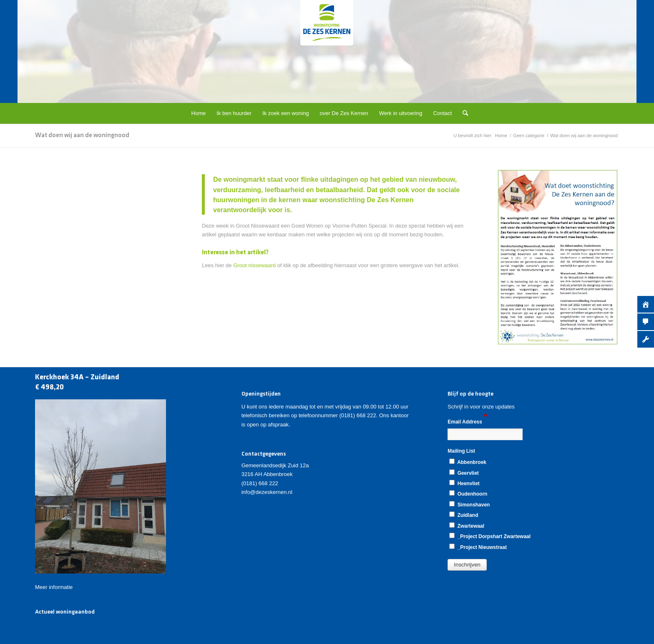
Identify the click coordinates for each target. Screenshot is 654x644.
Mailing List (463, 451)
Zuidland (464, 515)
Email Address (467, 421)
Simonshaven (469, 504)
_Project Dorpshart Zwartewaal (490, 536)
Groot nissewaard (254, 265)
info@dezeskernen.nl (267, 492)
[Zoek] (463, 113)
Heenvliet (464, 483)
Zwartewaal (467, 526)
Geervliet (464, 473)
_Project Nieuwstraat (478, 547)
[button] (467, 565)
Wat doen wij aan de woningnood (82, 135)
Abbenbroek (468, 462)
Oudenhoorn (468, 494)
